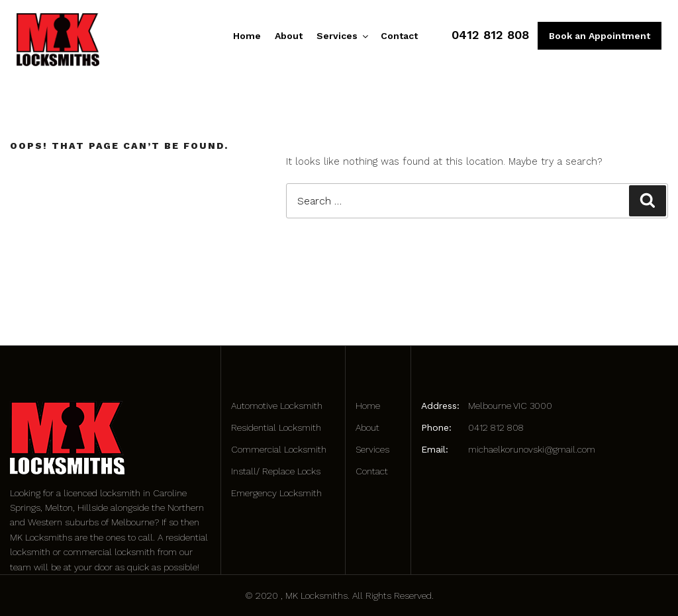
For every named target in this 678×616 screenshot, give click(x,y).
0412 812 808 (490, 35)
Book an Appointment (600, 36)
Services (342, 36)
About (289, 36)
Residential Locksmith (276, 427)
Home (247, 36)
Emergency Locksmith (276, 493)
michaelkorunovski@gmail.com (532, 449)
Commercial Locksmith (279, 449)
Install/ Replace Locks (276, 471)
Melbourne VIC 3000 (510, 406)
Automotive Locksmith (277, 406)
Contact (399, 36)
